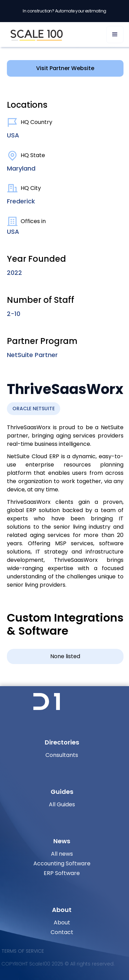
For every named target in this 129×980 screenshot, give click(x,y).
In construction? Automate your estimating (64, 11)
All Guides (62, 804)
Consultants (62, 755)
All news (62, 854)
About (62, 923)
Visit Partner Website (65, 68)
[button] (115, 35)
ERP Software (62, 873)
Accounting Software (62, 863)
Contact (62, 932)
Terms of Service (23, 951)
